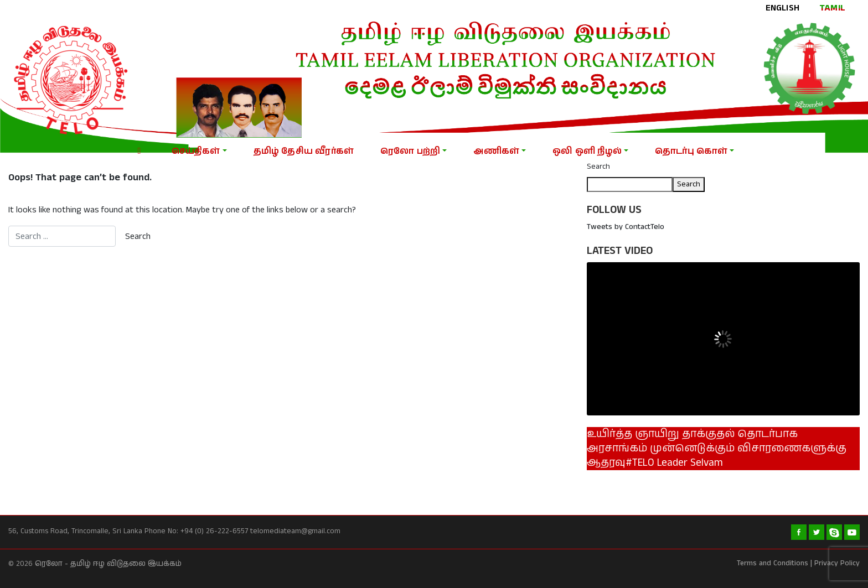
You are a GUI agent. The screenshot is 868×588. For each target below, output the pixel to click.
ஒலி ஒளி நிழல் (587, 151)
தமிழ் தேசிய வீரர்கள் (304, 151)
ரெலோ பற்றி (410, 151)
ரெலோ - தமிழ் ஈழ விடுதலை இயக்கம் (108, 564)
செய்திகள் (196, 151)
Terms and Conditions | (774, 563)
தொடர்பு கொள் (691, 151)
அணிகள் (496, 151)
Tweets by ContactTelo (626, 227)
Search (598, 166)
